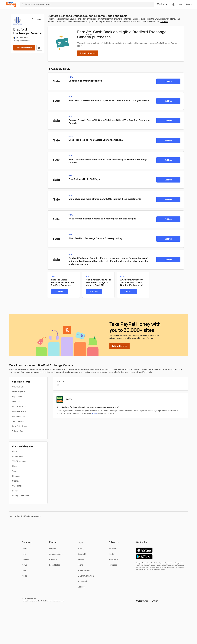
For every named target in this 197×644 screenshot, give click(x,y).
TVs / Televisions (19, 461)
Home (11, 516)
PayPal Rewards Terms (167, 43)
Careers (25, 559)
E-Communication (86, 576)
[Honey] (11, 4)
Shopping (16, 476)
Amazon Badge (56, 554)
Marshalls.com (19, 416)
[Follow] (36, 19)
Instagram (113, 559)
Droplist (53, 549)
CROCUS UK (18, 387)
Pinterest (113, 565)
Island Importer (19, 392)
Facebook (113, 549)
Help (24, 554)
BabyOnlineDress (20, 426)
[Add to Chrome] (119, 346)
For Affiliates (55, 565)
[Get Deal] (168, 81)
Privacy (81, 549)
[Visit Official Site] (39, 48)
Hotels (15, 466)
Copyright (82, 554)
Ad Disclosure (84, 570)
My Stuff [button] (162, 4)
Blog (24, 570)
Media (25, 576)
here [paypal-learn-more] (62, 601)
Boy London (17, 397)
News (24, 565)
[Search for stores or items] (87, 4)
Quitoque (16, 402)
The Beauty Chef (19, 421)
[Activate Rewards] (24, 48)
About (24, 549)
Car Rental (17, 486)
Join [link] (181, 4)
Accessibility (83, 581)
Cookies (81, 587)
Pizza (15, 451)
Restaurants (18, 456)
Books (15, 491)
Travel (15, 471)
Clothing (16, 481)
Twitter (112, 554)
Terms (94, 413)
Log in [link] (189, 4)
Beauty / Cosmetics (21, 496)
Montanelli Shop (19, 406)
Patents (81, 559)
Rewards (53, 559)
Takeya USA (17, 431)
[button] (147, 601)
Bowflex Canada (19, 411)
